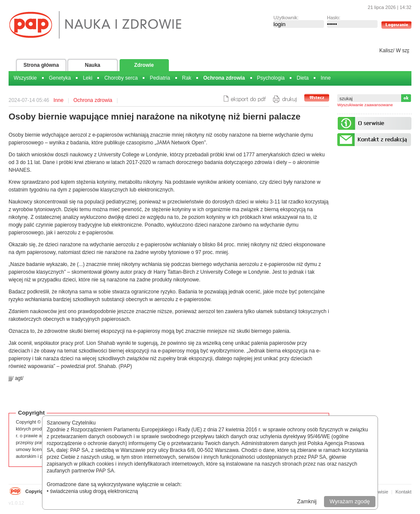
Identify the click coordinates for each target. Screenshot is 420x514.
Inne (325, 78)
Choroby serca (121, 78)
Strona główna (41, 65)
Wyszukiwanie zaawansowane (365, 105)
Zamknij (307, 501)
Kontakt (403, 492)
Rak (187, 78)
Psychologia (271, 78)
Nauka (93, 65)
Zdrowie (144, 65)
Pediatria (160, 78)
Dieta (303, 78)
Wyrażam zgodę (350, 501)
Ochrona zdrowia (224, 78)
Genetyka (60, 78)
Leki (87, 78)
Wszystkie (25, 78)
